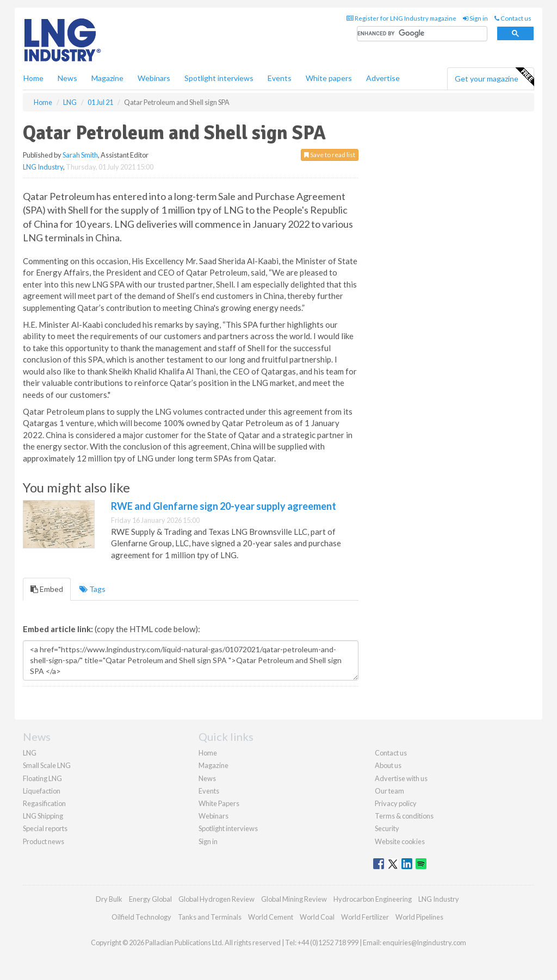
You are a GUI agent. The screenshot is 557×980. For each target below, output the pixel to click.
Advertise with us (401, 778)
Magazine (107, 78)
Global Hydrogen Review (216, 899)
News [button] (67, 78)
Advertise (383, 78)
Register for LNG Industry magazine (401, 18)
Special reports (45, 828)
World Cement (271, 917)
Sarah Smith (80, 155)
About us (388, 765)
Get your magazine (494, 77)
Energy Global (150, 899)
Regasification (44, 803)
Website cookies (400, 841)
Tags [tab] (92, 589)
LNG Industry (43, 167)
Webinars (154, 78)
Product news (44, 841)
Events (280, 78)
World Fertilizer (365, 917)
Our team (389, 791)
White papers (329, 78)
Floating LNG (42, 778)
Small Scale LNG (47, 765)
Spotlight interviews (219, 78)
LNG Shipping (43, 816)
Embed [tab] (47, 589)
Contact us (513, 18)
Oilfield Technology (141, 917)
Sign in (475, 18)
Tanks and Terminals (210, 917)
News (207, 778)
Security (387, 828)
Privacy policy (396, 803)
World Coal (317, 917)
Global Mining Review (294, 899)
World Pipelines (419, 917)
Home (33, 78)
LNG (30, 753)
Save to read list (330, 155)
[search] (422, 34)
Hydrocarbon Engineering (373, 899)
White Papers (219, 803)
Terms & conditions (404, 816)
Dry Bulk (109, 899)
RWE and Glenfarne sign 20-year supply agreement (224, 506)
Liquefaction (42, 791)
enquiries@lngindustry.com (424, 942)
